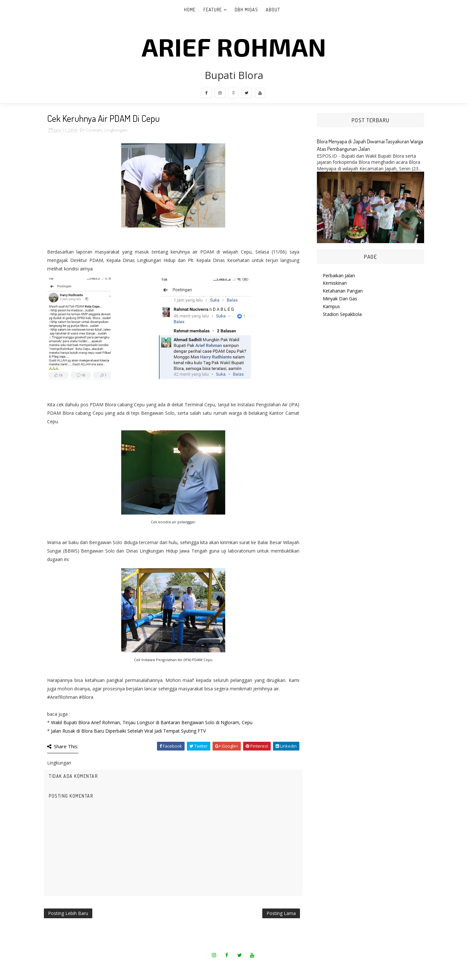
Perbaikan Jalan (339, 275)
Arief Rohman (234, 46)
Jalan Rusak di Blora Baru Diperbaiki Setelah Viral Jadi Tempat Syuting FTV (128, 731)
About (273, 10)
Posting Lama (281, 913)
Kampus (331, 306)
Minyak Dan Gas (340, 299)
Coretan (94, 130)
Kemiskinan (335, 283)
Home (190, 10)
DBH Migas (246, 10)
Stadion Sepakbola (342, 314)
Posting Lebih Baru (68, 913)
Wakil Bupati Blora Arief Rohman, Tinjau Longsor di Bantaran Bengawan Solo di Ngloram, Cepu (152, 722)
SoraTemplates (214, 967)
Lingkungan (116, 130)
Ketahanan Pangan (343, 291)
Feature (213, 10)
